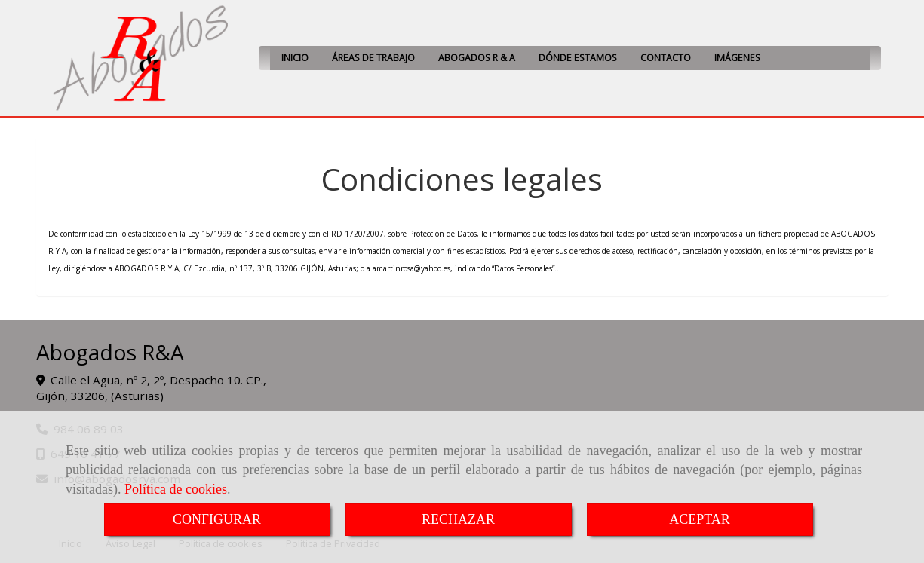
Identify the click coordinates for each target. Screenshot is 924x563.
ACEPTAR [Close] (700, 519)
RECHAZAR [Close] (458, 519)
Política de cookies (176, 489)
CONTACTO (666, 58)
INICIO (295, 58)
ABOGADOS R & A (477, 58)
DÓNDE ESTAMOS (578, 58)
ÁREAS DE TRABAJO (373, 58)
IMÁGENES (737, 58)
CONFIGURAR (217, 519)
